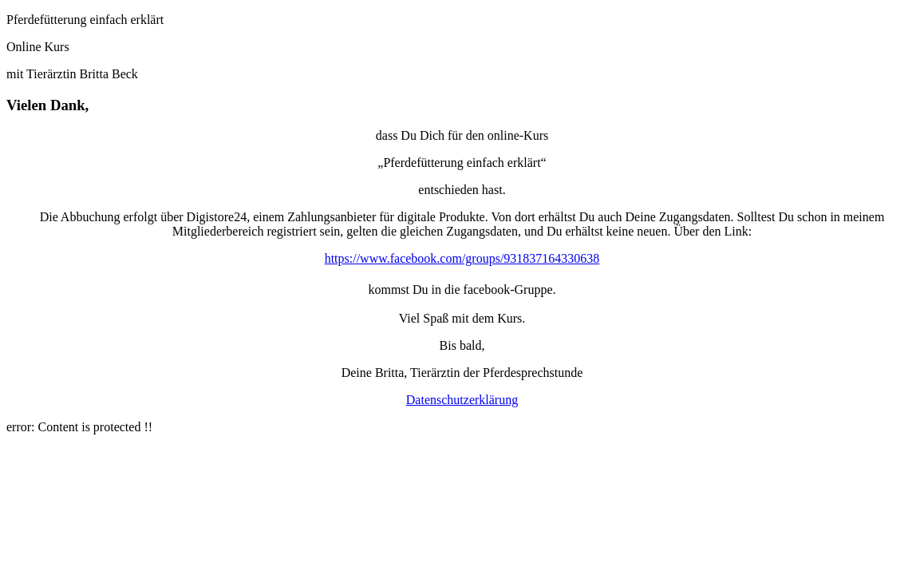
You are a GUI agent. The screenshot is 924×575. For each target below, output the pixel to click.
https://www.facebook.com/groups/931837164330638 (462, 258)
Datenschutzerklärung (462, 400)
